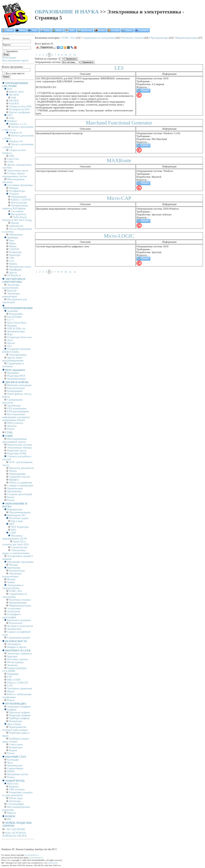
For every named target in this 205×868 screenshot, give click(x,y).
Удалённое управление (20, 688)
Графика (12, 709)
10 (66, 55)
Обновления (16, 235)
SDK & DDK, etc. (17, 328)
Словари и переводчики (20, 485)
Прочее (15, 223)
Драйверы (13, 238)
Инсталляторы (19, 203)
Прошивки (13, 373)
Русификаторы (17, 191)
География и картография (11, 616)
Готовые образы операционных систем (14, 175)
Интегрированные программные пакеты (15, 440)
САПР (12, 533)
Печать (13, 471)
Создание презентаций (20, 494)
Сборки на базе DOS (20, 106)
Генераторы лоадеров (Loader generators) (17, 794)
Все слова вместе (14, 73)
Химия (11, 582)
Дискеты (12, 426)
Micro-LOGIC (119, 236)
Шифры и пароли (17, 647)
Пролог (11, 343)
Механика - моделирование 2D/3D (15, 537)
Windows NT (16, 141)
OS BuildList (14, 275)
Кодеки (13, 750)
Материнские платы (20, 267)
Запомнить (10, 51)
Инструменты (19, 214)
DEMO (11, 771)
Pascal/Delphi (14, 317)
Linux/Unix (13, 159)
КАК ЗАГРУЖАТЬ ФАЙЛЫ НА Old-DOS (15, 834)
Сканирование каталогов (13, 401)
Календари (13, 760)
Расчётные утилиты (20, 600)
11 (70, 55)
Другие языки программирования (13, 359)
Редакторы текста (17, 451)
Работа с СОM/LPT (18, 683)
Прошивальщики (17, 379)
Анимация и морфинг (19, 707)
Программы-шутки (18, 774)
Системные (17, 211)
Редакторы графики (20, 715)
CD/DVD (14, 249)
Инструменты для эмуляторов (14, 301)
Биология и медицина (19, 620)
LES (119, 68)
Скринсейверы (15, 768)
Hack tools (13, 784)
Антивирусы (14, 644)
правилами (53, 863)
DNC (14, 530)
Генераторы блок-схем (19, 337)
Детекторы (15, 801)
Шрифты (14, 480)
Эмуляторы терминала (19, 653)
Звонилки (12, 665)
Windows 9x (16, 133)
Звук (12, 240)
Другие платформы (20, 112)
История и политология (20, 626)
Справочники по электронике (15, 595)
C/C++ (11, 320)
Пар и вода (17, 521)
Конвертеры (16, 721)
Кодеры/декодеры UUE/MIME (14, 669)
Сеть (12, 261)
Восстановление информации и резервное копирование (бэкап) (16, 417)
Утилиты (14, 194)
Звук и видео (14, 724)
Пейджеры (13, 674)
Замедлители (16, 226)
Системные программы (20, 185)
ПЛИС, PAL (16, 591)
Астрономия (14, 608)
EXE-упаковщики (17, 408)
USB (12, 258)
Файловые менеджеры (19, 385)
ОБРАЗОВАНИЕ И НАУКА (67, 12)
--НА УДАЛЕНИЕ (15, 829)
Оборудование (19, 197)
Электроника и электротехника (13, 587)
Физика (11, 579)
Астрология (14, 611)
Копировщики (15, 391)
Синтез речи (16, 744)
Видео (12, 243)
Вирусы (11, 813)
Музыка (13, 565)
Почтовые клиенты (18, 659)
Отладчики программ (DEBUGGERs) (16, 350)
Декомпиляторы (16, 331)
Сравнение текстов (19, 477)
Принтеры (15, 255)
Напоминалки (15, 765)
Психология (16, 623)
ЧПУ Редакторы (20, 527)
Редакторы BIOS (16, 376)
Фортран (12, 326)
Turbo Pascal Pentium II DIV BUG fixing (17, 219)
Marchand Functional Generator (119, 123)
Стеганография (15, 804)
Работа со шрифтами (21, 483)
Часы (10, 763)
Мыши (13, 246)
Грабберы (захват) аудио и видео (16, 740)
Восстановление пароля (15, 60)
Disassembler (16, 314)
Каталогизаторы (16, 388)
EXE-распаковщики (18, 411)
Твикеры (14, 188)
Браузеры (12, 656)
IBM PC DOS (16, 92)
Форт (10, 334)
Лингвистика (14, 629)
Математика (14, 568)
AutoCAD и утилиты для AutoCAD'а (16, 543)
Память (13, 264)
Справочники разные (19, 638)
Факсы (11, 691)
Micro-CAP (119, 198)
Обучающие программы (20, 562)
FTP (9, 677)
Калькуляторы (17, 571)
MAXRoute (119, 160)
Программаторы (18, 603)
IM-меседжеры (15, 662)
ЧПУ (12, 524)
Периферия (15, 270)
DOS (10, 89)
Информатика (15, 509)
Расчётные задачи (19, 518)
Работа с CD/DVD (21, 200)
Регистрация (9, 58)
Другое (13, 272)
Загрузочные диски (18, 171)
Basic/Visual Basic (17, 323)
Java (9, 346)
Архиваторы (14, 406)
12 (75, 55)
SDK (14, 98)
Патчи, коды (16, 798)
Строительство (19, 547)
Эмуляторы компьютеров (11, 295)
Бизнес (11, 497)
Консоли (12, 291)
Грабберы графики (19, 718)
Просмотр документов (21, 468)
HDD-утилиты (15, 423)
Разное (11, 429)
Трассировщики (18, 355)
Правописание (15, 488)
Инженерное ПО (16, 515)
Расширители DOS (19, 109)
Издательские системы (20, 445)
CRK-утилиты (17, 789)
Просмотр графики (19, 712)
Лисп (10, 340)
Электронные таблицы (19, 448)
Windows (12, 121)
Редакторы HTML (17, 453)
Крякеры (14, 787)
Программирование (20, 512)
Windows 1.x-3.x (18, 124)
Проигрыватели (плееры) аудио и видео (15, 728)
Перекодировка (17, 474)
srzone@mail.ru (32, 855)
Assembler (13, 311)
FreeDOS (14, 104)
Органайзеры (14, 491)
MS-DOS (14, 95)
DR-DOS (14, 101)
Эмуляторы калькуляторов (11, 286)
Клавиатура (15, 252)
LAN (10, 686)
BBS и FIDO (14, 680)
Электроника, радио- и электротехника (16, 552)
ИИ (9, 819)
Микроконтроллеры (20, 606)
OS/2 (10, 115)
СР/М (10, 162)
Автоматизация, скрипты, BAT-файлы (15, 207)
